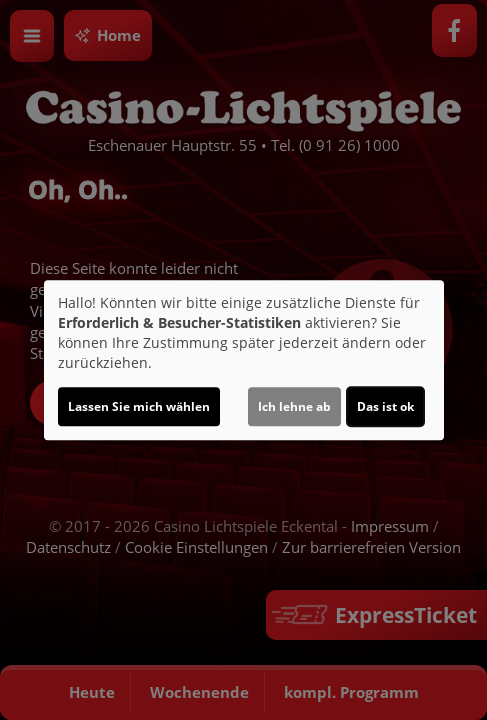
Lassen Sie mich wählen (139, 406)
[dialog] (244, 360)
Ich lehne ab (294, 406)
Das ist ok (385, 406)
